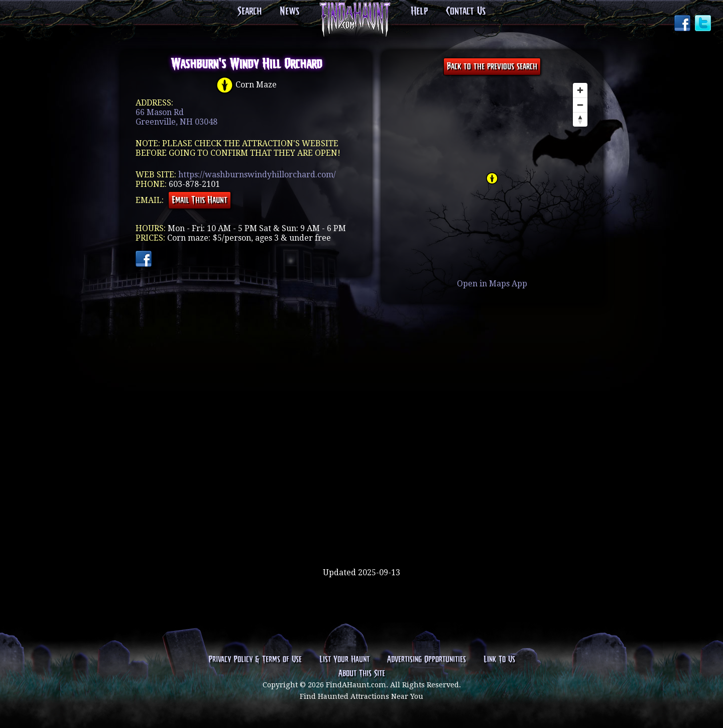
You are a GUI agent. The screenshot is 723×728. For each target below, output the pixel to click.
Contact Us (466, 12)
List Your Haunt (344, 660)
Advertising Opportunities (427, 660)
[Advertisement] (361, 535)
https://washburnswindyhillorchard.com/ (257, 175)
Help (419, 12)
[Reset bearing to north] (580, 119)
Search (250, 12)
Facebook (683, 24)
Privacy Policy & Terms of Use (255, 660)
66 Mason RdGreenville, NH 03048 (176, 117)
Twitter (704, 24)
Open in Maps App (492, 284)
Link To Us (499, 660)
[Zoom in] (580, 90)
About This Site (362, 674)
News (289, 12)
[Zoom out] (580, 105)
